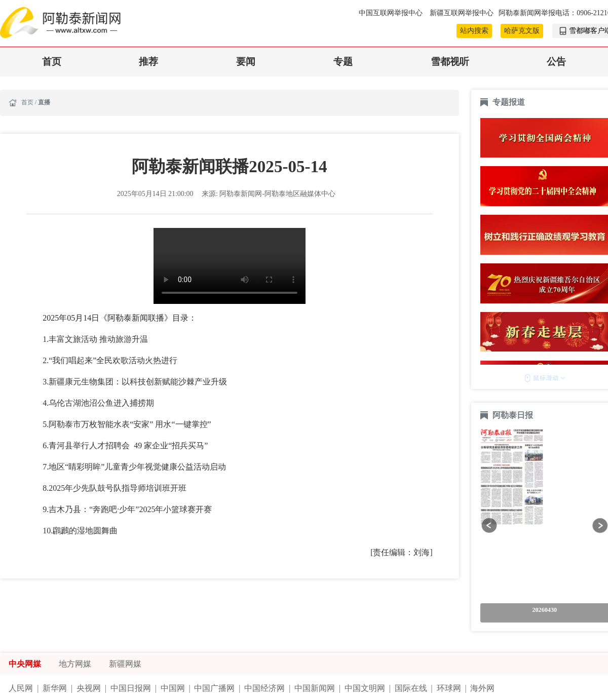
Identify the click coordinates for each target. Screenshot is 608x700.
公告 (556, 62)
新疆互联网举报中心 (462, 13)
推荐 (148, 62)
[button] (489, 526)
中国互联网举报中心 (391, 13)
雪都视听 (450, 62)
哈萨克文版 (522, 31)
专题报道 (509, 102)
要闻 (246, 62)
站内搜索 (474, 31)
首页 (52, 62)
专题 (343, 62)
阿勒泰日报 (514, 415)
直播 (44, 102)
